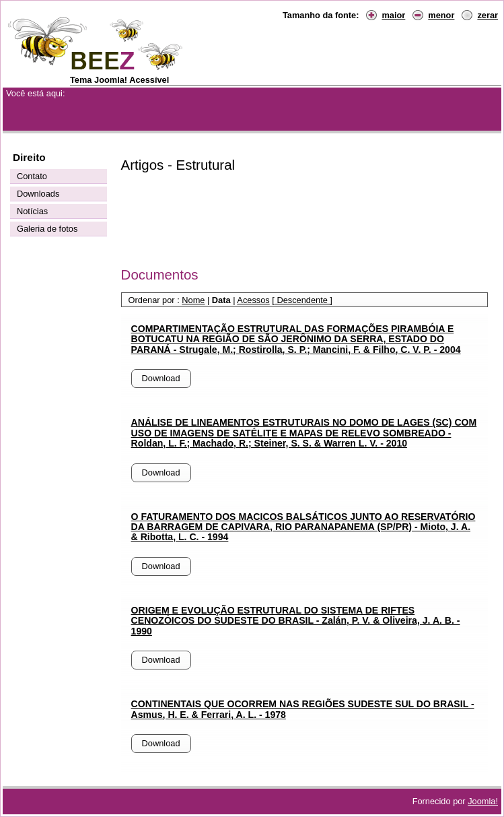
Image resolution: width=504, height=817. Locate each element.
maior (393, 15)
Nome (193, 300)
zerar (488, 15)
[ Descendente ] (302, 300)
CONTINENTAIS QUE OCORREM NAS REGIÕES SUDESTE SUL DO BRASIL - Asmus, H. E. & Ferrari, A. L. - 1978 (303, 709)
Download (161, 378)
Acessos (253, 300)
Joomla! (483, 801)
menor (441, 15)
